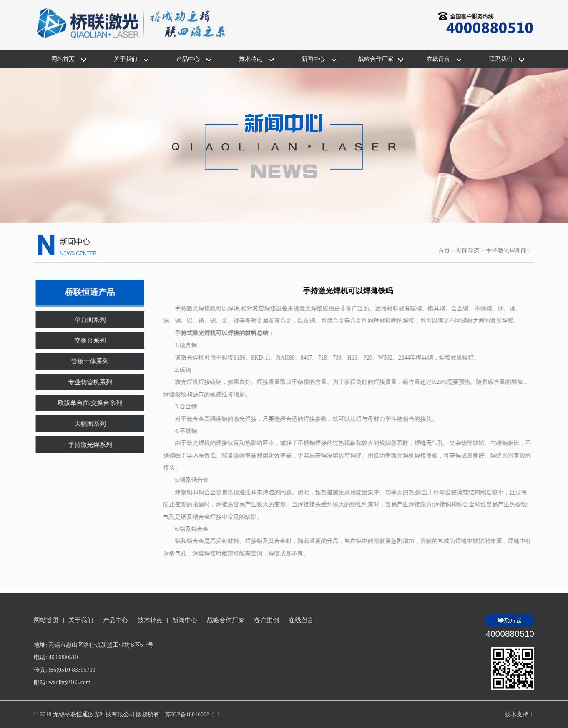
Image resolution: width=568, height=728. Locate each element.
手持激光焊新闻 (506, 251)
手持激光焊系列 (84, 445)
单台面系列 (84, 320)
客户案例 (266, 620)
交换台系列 (84, 340)
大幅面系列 (84, 424)
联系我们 (501, 59)
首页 (444, 251)
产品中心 (188, 59)
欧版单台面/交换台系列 (85, 403)
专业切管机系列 (84, 382)
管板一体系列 (85, 361)
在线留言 (438, 59)
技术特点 (251, 59)
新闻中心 (313, 59)
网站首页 (63, 59)
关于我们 (126, 59)
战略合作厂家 (376, 59)
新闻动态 (468, 251)
